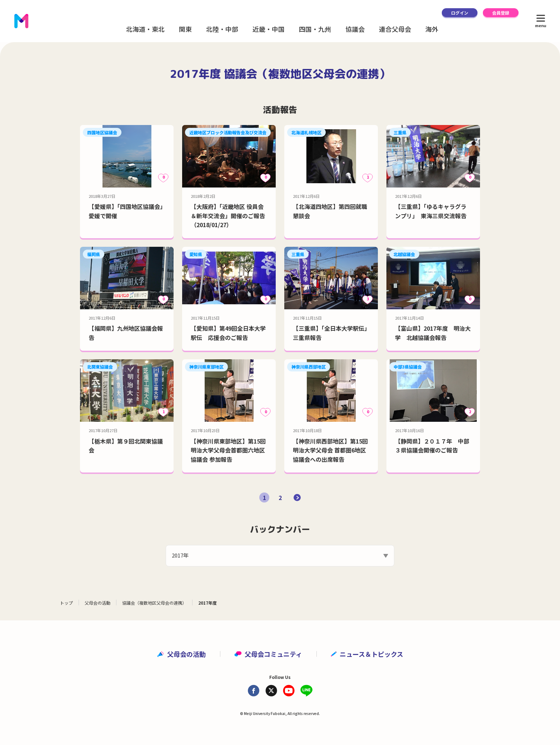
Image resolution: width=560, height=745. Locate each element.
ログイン (460, 13)
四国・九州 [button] (315, 29)
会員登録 (501, 13)
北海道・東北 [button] (145, 29)
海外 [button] (432, 29)
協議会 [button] (355, 29)
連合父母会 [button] (395, 29)
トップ (66, 603)
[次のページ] (297, 497)
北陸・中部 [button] (222, 29)
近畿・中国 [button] (269, 29)
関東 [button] (185, 29)
